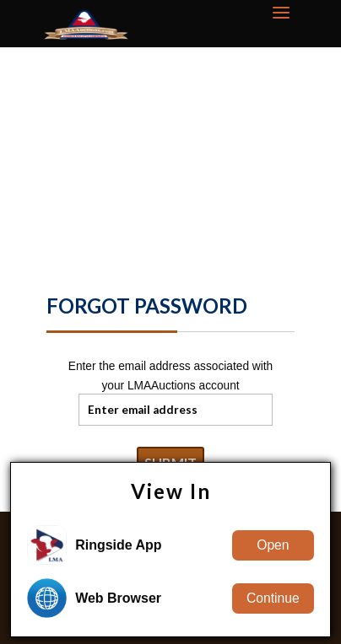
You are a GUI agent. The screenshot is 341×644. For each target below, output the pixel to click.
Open (273, 545)
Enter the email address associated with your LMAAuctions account (171, 376)
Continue (273, 598)
